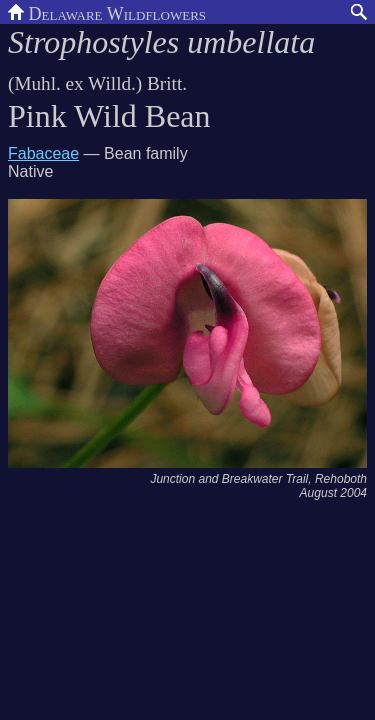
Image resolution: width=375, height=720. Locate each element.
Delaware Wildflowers (107, 12)
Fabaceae (43, 153)
